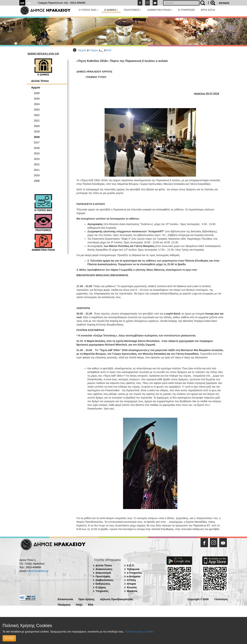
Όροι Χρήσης (87, 599)
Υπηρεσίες (102, 591)
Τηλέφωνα (133, 569)
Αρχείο (36, 87)
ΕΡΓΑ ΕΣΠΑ (208, 10)
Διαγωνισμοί (103, 573)
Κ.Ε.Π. (131, 565)
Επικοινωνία (65, 599)
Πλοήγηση (64, 604)
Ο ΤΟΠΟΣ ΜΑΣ (89, 10)
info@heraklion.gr (38, 571)
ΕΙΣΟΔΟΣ (224, 3)
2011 (37, 170)
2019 (37, 132)
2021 (37, 121)
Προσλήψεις (103, 576)
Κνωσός (132, 587)
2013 (37, 159)
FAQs (79, 604)
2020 (37, 126)
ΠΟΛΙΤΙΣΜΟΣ (133, 10)
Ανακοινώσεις (104, 569)
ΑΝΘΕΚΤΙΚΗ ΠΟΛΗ (160, 10)
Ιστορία (131, 584)
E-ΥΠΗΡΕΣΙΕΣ (186, 10)
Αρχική (82, 50)
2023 (37, 110)
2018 (108, 50)
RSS (91, 604)
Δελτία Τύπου (40, 81)
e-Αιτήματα (134, 576)
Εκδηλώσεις (103, 584)
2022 (37, 115)
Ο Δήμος (93, 50)
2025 (37, 99)
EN (29, 3)
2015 (37, 153)
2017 (37, 142)
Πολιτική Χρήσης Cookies (139, 632)
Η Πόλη (131, 580)
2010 (37, 175)
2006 (37, 181)
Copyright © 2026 (198, 599)
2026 (37, 93)
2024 (37, 104)
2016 (37, 148)
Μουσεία (132, 591)
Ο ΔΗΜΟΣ (111, 10)
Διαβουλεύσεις (105, 580)
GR (22, 3)
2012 (37, 164)
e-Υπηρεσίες (135, 573)
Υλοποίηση (221, 599)
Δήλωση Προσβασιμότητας (117, 599)
